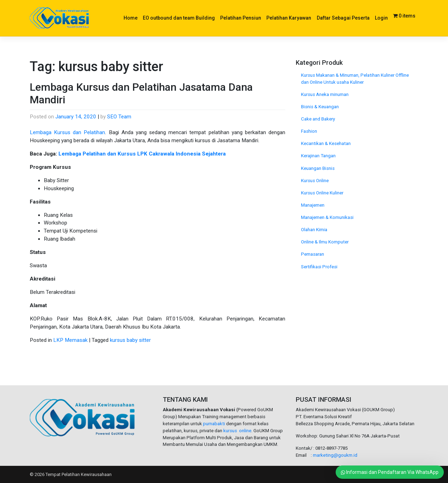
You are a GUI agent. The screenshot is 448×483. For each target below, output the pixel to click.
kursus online (237, 431)
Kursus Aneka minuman (325, 94)
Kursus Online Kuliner (322, 193)
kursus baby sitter (130, 340)
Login (381, 18)
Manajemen (313, 205)
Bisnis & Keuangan (320, 107)
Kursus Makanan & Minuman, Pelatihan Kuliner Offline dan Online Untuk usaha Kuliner (355, 79)
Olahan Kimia (314, 230)
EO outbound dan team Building (179, 18)
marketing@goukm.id (335, 455)
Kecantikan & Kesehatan (326, 143)
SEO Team (119, 117)
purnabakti (215, 424)
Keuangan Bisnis (318, 168)
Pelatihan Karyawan (289, 18)
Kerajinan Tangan (318, 156)
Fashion (309, 131)
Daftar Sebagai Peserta (343, 18)
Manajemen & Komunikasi (327, 217)
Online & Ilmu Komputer (325, 242)
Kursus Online (315, 181)
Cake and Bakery (318, 119)
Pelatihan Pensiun (241, 18)
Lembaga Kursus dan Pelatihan (67, 132)
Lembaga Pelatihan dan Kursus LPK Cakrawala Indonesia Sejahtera (142, 154)
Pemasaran (313, 254)
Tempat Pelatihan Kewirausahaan (79, 474)
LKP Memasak (70, 340)
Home (131, 18)
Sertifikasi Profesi (319, 267)
